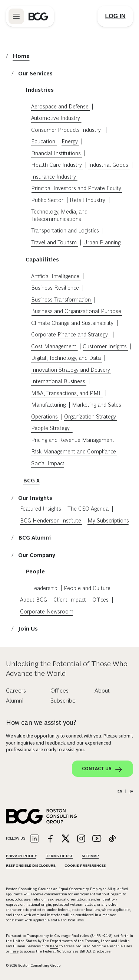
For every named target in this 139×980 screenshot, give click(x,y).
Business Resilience (55, 288)
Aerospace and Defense (60, 106)
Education (43, 141)
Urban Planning (102, 242)
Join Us (28, 629)
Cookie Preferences (85, 865)
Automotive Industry (56, 118)
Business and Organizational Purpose (76, 311)
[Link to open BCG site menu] (16, 16)
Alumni (15, 701)
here (54, 946)
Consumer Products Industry (67, 130)
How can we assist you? (41, 723)
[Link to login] (115, 16)
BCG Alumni (34, 538)
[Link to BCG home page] (38, 16)
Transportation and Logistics (65, 230)
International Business (58, 381)
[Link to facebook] (50, 839)
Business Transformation (61, 299)
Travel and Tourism (54, 242)
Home (21, 56)
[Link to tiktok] (112, 839)
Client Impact (70, 600)
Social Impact (48, 463)
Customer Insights (105, 346)
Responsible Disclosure (31, 865)
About (102, 691)
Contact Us (102, 769)
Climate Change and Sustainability (72, 323)
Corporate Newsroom (47, 611)
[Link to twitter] (66, 839)
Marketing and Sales (97, 405)
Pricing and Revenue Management (73, 440)
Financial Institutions (56, 153)
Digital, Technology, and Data (66, 358)
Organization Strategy (90, 416)
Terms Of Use (59, 856)
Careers (16, 691)
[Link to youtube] (97, 839)
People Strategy (51, 428)
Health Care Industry (57, 165)
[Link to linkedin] (34, 839)
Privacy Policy (21, 856)
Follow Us (16, 838)
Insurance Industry (54, 177)
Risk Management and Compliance (74, 451)
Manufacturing (48, 405)
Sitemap (90, 856)
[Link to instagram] (81, 839)
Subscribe (63, 701)
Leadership (44, 588)
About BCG (34, 600)
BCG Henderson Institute (51, 520)
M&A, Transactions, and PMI (67, 393)
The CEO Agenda (88, 509)
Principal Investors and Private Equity (76, 188)
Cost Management (54, 346)
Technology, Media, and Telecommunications (59, 215)
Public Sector (47, 200)
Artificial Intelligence (55, 276)
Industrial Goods (108, 165)
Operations (44, 416)
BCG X (31, 480)
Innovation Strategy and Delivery (71, 370)
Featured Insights (41, 509)
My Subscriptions (108, 520)
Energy (70, 141)
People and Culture (87, 588)
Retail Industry (87, 200)
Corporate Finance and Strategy (70, 334)
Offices (100, 600)
